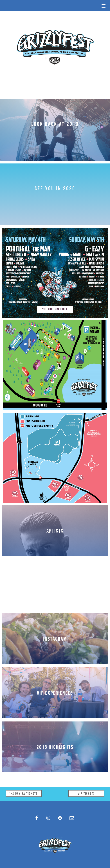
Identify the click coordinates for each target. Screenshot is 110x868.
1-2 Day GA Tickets (23, 793)
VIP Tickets (86, 793)
